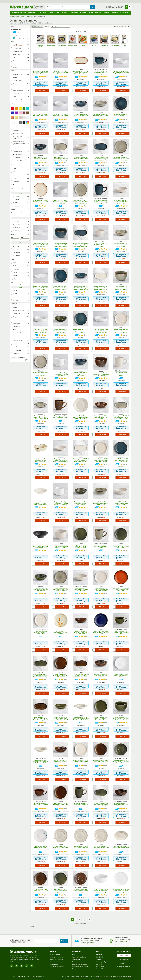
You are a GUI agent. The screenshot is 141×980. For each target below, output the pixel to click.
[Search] (27, 360)
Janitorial (106, 13)
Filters (12, 26)
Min (12, 188)
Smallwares (42, 13)
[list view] (40, 26)
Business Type (125, 13)
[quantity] (34, 90)
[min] (15, 190)
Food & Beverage (54, 13)
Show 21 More (20, 100)
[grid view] (34, 26)
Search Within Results (18, 357)
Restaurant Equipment (19, 13)
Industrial (115, 13)
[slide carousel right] (126, 41)
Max (22, 188)
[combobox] (68, 7)
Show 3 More (20, 333)
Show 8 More (20, 161)
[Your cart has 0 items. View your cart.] (128, 7)
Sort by (47, 26)
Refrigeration (32, 13)
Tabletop (65, 13)
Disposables (74, 13)
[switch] (128, 26)
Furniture (83, 13)
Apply (20, 193)
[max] (25, 190)
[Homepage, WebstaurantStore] (26, 7)
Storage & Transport (95, 13)
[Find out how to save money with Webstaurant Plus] (37, 77)
